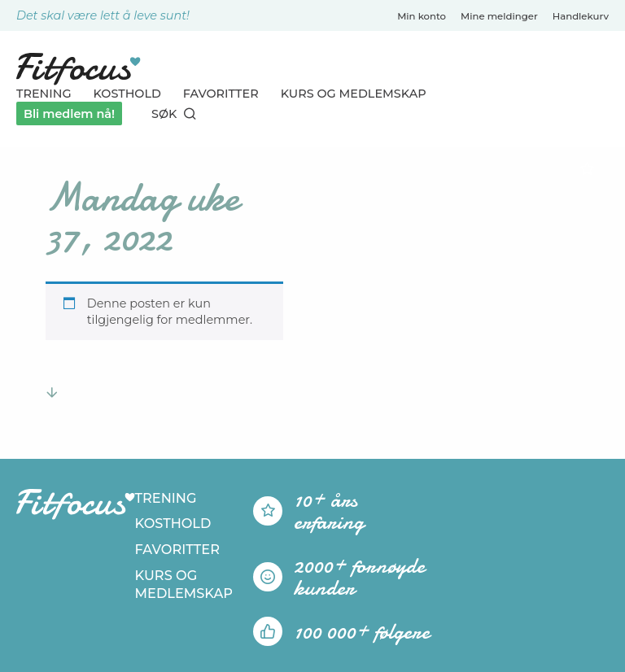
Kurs (354, 94)
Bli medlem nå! (69, 114)
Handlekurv (581, 16)
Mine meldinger (499, 16)
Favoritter (221, 94)
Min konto (422, 16)
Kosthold (127, 94)
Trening (44, 94)
